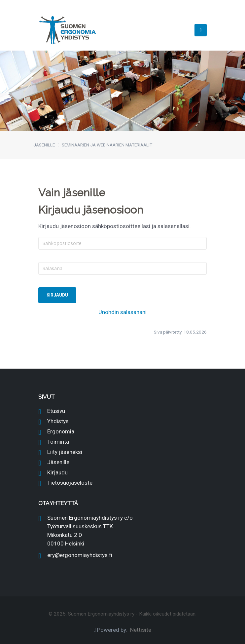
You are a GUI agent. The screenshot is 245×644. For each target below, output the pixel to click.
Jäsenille (58, 462)
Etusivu (56, 411)
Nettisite (141, 630)
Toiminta (58, 442)
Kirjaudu (57, 472)
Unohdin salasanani (122, 312)
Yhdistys (58, 421)
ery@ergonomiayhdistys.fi (80, 555)
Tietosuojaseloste (70, 483)
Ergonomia (61, 431)
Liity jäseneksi (65, 452)
